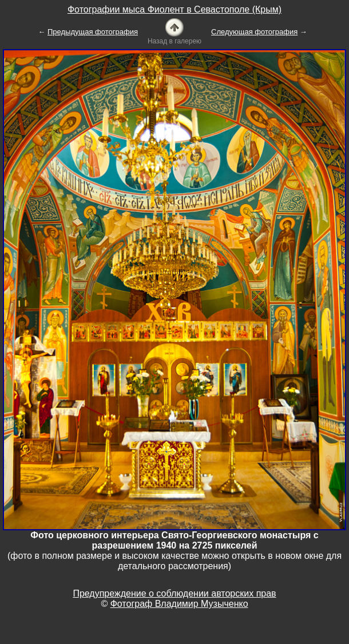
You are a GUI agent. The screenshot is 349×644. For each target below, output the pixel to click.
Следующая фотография (254, 32)
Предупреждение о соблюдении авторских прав (174, 593)
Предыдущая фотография (93, 32)
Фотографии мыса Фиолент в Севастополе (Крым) (174, 9)
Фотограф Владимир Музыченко (179, 604)
